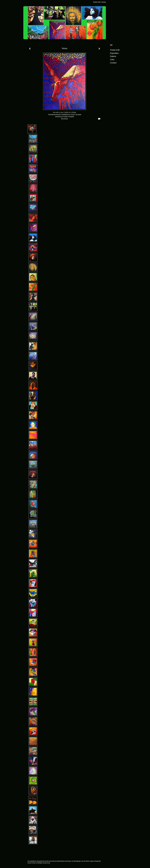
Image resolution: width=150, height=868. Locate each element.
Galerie (113, 56)
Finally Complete (69, 117)
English (111, 45)
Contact (113, 63)
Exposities (114, 53)
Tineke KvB (97, 2)
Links (112, 60)
